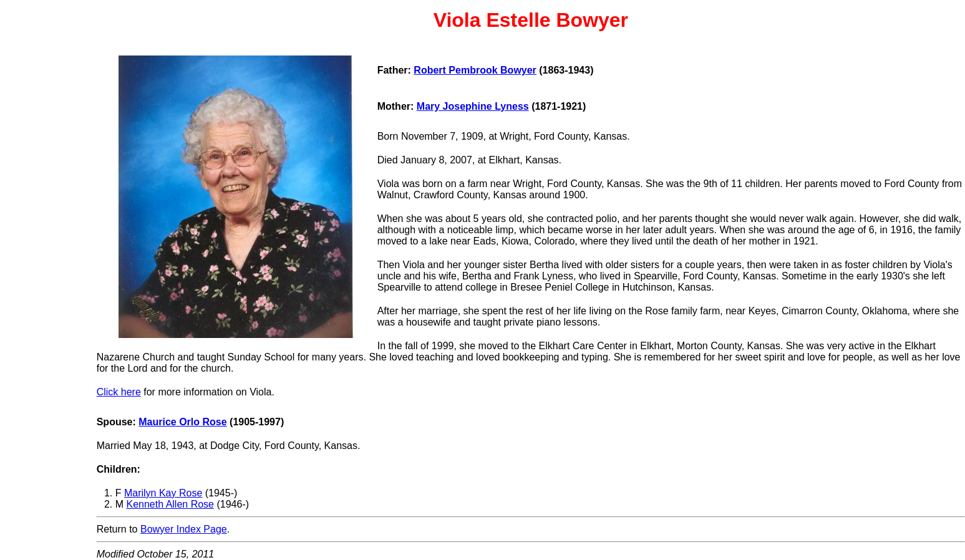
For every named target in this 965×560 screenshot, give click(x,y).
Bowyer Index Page (184, 529)
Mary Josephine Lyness (473, 106)
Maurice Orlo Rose (182, 422)
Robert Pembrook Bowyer (475, 70)
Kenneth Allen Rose (170, 504)
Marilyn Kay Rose (163, 493)
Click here (119, 392)
